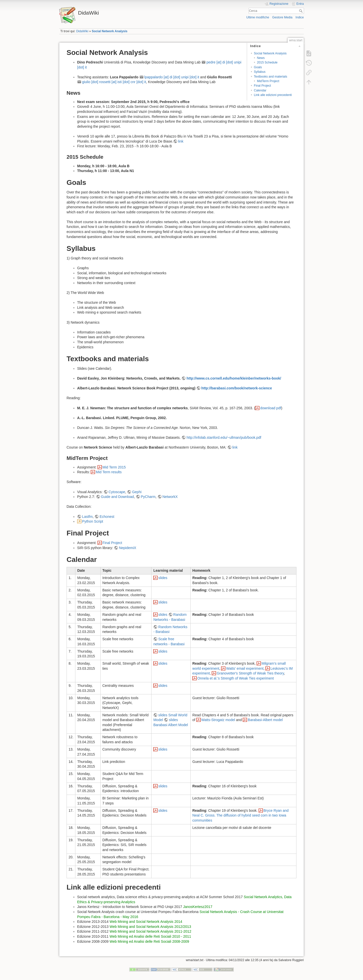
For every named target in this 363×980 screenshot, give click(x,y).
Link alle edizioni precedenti (273, 95)
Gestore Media (282, 17)
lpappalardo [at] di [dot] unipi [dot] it (172, 77)
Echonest (107, 517)
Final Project (262, 86)
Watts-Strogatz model (218, 720)
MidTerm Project (268, 81)
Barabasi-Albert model (265, 720)
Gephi (137, 492)
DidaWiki (82, 31)
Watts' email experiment (245, 668)
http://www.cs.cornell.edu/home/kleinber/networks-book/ (234, 378)
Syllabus (260, 72)
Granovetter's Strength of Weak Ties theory (250, 673)
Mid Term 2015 (114, 467)
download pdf (271, 408)
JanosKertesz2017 (198, 907)
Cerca (301, 11)
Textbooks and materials (270, 77)
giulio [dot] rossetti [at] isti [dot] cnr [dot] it (114, 82)
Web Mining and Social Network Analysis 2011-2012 (150, 931)
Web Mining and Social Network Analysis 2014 (146, 922)
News (261, 58)
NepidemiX (128, 548)
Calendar (260, 90)
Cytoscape (117, 492)
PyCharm (148, 497)
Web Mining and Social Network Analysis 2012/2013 (150, 927)
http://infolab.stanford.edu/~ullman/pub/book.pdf (224, 437)
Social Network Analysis (110, 31)
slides (163, 578)
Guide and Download (117, 497)
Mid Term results (109, 472)
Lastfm (87, 517)
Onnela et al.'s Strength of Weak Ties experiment (236, 678)
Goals (258, 67)
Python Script (93, 521)
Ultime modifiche (258, 17)
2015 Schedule (267, 62)
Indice (300, 17)
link (181, 141)
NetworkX (170, 497)
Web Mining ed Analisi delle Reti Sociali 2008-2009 (149, 941)
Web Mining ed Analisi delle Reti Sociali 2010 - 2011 (150, 936)
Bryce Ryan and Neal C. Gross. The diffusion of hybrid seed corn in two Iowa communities (240, 815)
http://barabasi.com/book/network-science (237, 388)
